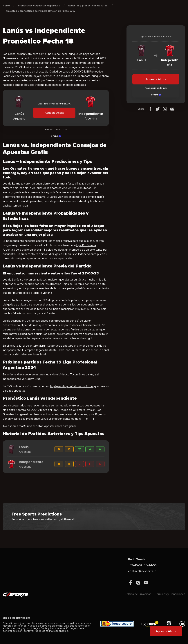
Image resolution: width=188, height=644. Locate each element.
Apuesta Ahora (54, 113)
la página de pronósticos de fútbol (72, 386)
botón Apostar (45, 426)
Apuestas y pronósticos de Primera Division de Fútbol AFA (40, 11)
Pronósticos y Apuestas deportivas (39, 6)
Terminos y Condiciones (170, 594)
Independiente (90, 305)
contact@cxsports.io (142, 571)
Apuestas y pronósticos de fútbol (88, 6)
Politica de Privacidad (138, 594)
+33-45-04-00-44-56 (142, 565)
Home (6, 6)
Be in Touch (137, 559)
